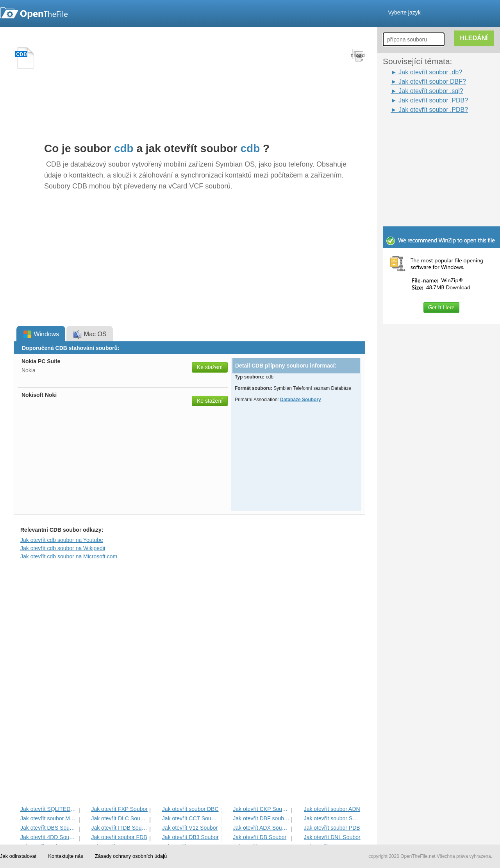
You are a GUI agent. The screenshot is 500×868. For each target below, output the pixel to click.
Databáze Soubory (301, 400)
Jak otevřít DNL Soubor (332, 837)
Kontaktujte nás (66, 856)
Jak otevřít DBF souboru (261, 818)
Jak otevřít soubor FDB (119, 837)
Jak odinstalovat (18, 856)
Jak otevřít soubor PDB (332, 828)
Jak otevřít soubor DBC (190, 809)
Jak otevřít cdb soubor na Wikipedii (63, 548)
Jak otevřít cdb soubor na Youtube (62, 540)
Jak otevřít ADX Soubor (261, 828)
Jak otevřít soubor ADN (332, 809)
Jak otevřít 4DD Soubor (49, 837)
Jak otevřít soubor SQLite (332, 818)
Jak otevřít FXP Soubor (119, 809)
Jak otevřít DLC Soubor (119, 818)
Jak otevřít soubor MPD (49, 818)
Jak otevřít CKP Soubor (261, 809)
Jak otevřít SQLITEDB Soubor (49, 809)
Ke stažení (210, 367)
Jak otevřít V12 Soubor (190, 828)
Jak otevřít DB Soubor (260, 837)
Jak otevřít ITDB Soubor (119, 828)
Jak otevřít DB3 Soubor (190, 837)
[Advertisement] (445, 163)
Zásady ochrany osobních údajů (131, 856)
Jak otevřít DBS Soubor (49, 828)
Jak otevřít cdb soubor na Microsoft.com (69, 556)
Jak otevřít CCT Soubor (190, 818)
